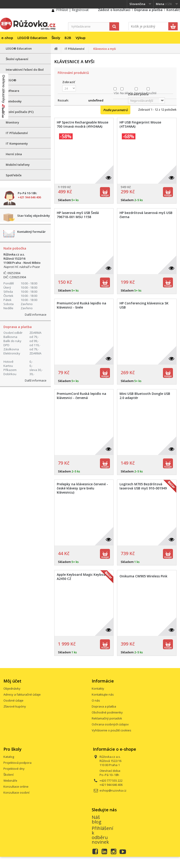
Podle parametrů (115, 110)
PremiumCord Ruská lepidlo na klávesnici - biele (81, 305)
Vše (116, 93)
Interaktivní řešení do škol (25, 70)
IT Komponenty (17, 143)
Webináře (10, 781)
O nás (96, 700)
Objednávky (12, 688)
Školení (9, 775)
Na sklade (127, 93)
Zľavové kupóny (15, 706)
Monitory (12, 122)
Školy (56, 38)
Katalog (9, 757)
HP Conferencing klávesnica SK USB (144, 305)
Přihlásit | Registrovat (72, 10)
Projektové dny (14, 769)
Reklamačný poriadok (107, 718)
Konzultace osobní (16, 792)
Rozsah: (63, 100)
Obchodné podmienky (107, 712)
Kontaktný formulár (31, 232)
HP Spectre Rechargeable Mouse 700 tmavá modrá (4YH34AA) (83, 124)
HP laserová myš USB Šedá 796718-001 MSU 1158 (78, 215)
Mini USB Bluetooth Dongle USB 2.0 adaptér (145, 396)
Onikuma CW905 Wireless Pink (143, 576)
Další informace (36, 315)
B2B (68, 38)
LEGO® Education (32, 38)
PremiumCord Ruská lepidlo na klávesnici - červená (81, 396)
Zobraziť (69, 82)
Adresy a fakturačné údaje (22, 694)
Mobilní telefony (18, 165)
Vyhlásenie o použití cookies (111, 730)
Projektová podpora (17, 763)
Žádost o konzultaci (114, 10)
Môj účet (12, 681)
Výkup (81, 38)
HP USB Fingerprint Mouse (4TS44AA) (140, 124)
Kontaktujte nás (103, 694)
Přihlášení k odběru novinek (102, 835)
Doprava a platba (148, 10)
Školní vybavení (17, 59)
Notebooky (14, 101)
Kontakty (98, 688)
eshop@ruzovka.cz (113, 790)
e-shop (7, 38)
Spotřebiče (14, 175)
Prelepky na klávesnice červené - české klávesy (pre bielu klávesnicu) (82, 488)
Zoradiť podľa (138, 94)
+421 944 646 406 (29, 197)
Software (13, 91)
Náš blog (97, 819)
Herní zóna (14, 154)
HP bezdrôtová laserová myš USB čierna (146, 215)
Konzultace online (16, 787)
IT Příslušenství (17, 133)
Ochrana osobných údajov (110, 724)
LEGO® (11, 80)
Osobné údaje (13, 700)
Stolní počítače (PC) (20, 112)
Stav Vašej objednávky (34, 216)
